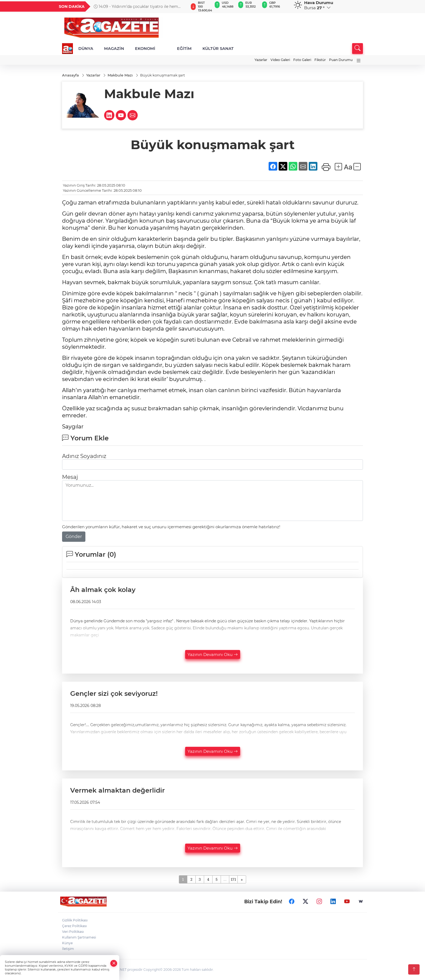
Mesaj (70, 477)
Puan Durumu (341, 60)
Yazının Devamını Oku (213, 654)
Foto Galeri (302, 60)
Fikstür (320, 60)
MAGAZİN (114, 49)
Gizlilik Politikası (75, 920)
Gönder (74, 537)
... (225, 879)
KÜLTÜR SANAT (218, 49)
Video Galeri (280, 60)
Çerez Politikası (74, 926)
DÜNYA (86, 49)
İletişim (68, 949)
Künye (67, 943)
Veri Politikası (73, 932)
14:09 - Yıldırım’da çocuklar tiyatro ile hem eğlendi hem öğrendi (136, 7)
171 (234, 879)
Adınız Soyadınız (84, 456)
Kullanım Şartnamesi (79, 937)
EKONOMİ (145, 49)
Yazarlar (261, 60)
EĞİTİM (184, 49)
